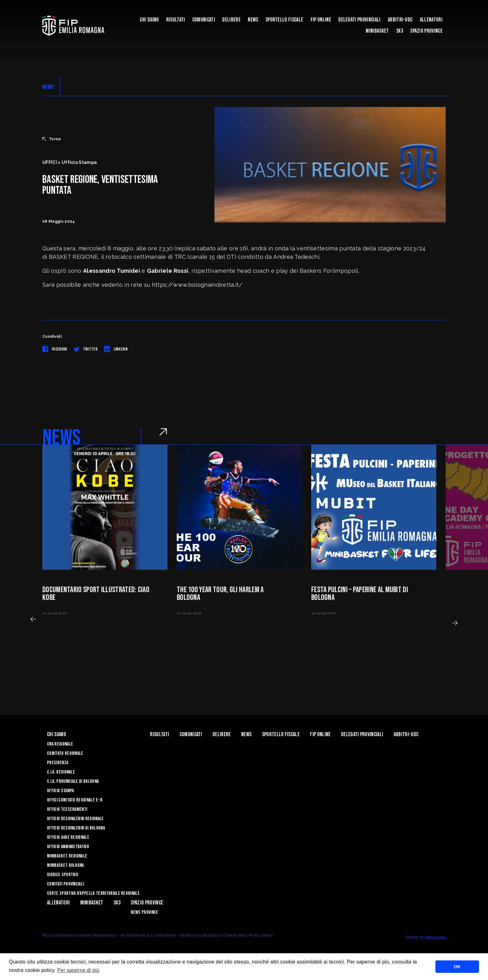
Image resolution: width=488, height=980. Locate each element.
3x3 (400, 31)
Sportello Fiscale (284, 20)
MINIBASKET (377, 31)
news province (144, 912)
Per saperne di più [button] (78, 970)
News (253, 20)
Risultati (176, 20)
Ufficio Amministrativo (68, 847)
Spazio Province (426, 31)
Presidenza (58, 763)
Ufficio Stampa (60, 791)
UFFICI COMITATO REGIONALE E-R (75, 800)
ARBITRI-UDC (400, 20)
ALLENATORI (431, 20)
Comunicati (204, 20)
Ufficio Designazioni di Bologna (76, 828)
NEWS (48, 87)
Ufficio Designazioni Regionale (75, 819)
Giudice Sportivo (63, 875)
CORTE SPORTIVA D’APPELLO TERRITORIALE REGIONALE (93, 893)
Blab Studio (435, 937)
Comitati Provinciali (65, 884)
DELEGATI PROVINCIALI (359, 20)
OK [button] (457, 967)
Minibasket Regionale (67, 856)
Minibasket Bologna (66, 865)
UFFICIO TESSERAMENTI (67, 809)
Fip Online (321, 20)
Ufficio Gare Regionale (68, 837)
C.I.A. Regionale (61, 772)
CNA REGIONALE (60, 744)
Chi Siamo (149, 20)
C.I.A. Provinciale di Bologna (73, 781)
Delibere (231, 20)
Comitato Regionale (65, 753)
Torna (52, 139)
